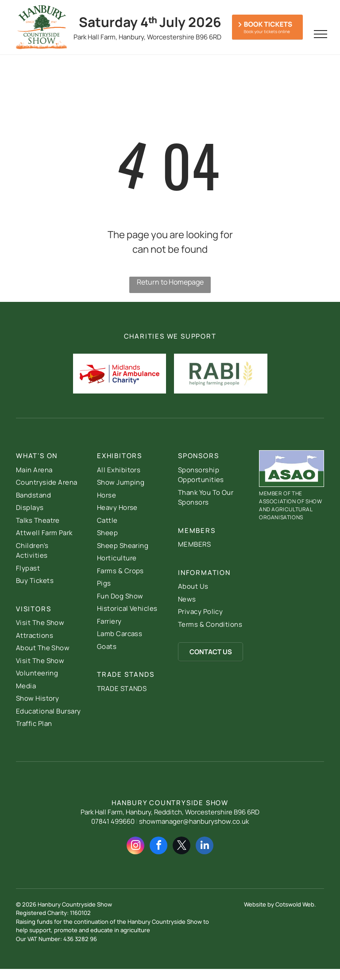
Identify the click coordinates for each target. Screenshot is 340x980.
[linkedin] (205, 847)
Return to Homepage (170, 282)
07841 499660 (113, 821)
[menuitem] (48, 470)
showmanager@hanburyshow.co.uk (194, 821)
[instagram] (135, 847)
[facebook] (158, 847)
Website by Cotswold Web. (280, 904)
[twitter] (182, 847)
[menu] (321, 34)
